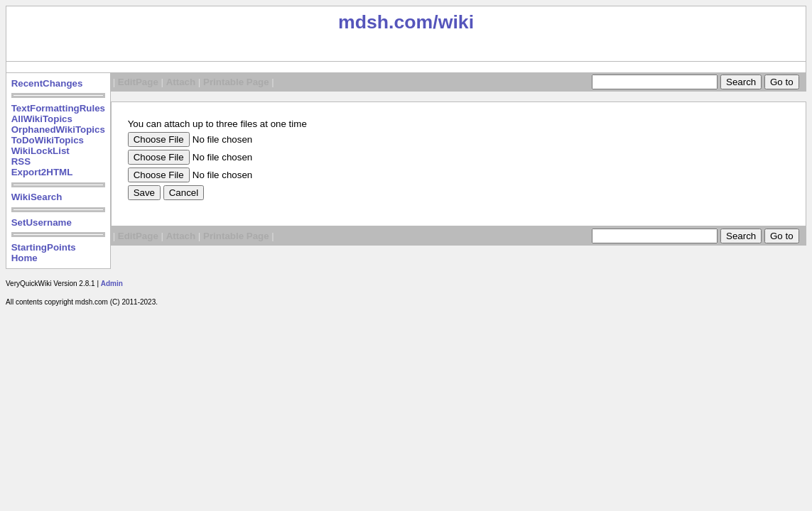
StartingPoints (44, 247)
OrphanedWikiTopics (58, 130)
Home (25, 258)
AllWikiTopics (42, 119)
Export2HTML (42, 172)
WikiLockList (40, 151)
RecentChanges (47, 83)
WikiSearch (37, 197)
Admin (112, 284)
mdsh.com (385, 22)
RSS (21, 161)
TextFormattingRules (58, 108)
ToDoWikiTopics (48, 140)
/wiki (453, 22)
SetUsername (42, 222)
